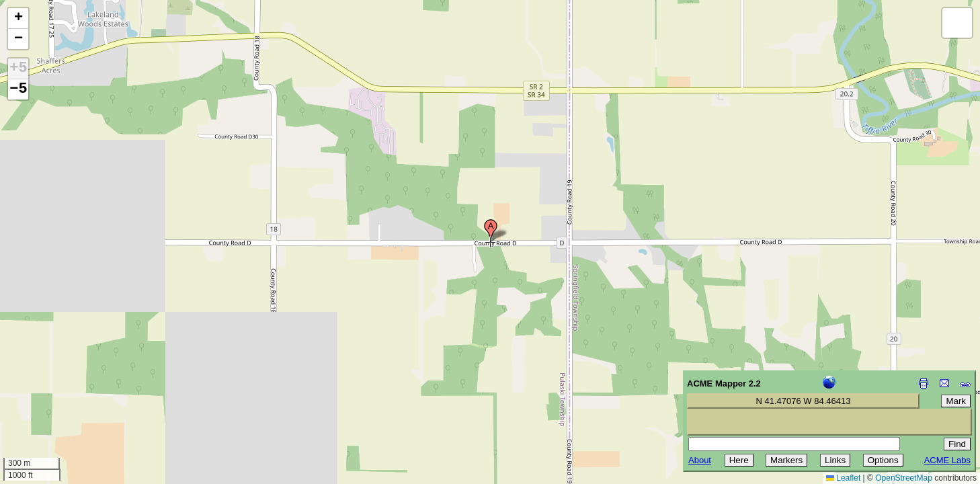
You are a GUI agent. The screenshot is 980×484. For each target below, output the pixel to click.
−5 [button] (18, 89)
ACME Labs (947, 460)
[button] (491, 231)
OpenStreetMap (904, 478)
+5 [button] (18, 69)
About (700, 460)
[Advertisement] (71, 389)
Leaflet (843, 478)
